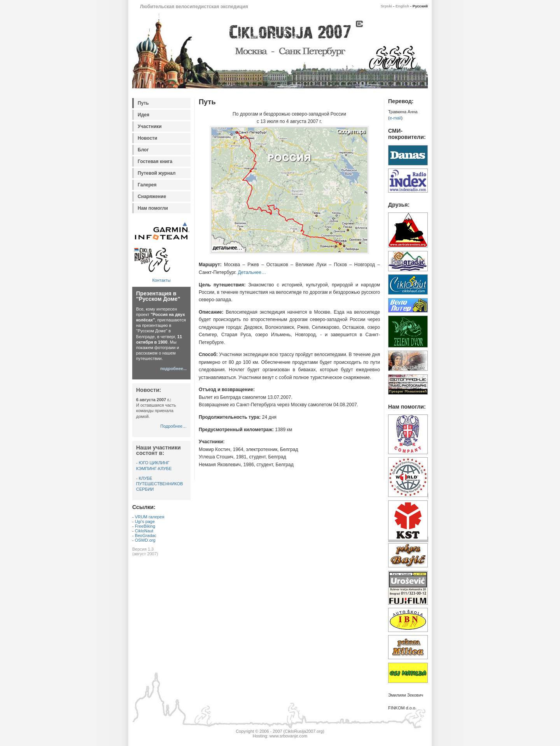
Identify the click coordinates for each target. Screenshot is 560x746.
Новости (147, 138)
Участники (150, 126)
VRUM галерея (150, 517)
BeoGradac (146, 535)
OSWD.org (145, 540)
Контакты (161, 280)
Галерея (147, 185)
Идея (143, 115)
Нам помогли (153, 208)
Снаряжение (152, 197)
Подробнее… (173, 426)
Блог (143, 150)
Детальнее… (252, 272)
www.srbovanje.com (288, 736)
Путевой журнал (157, 173)
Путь (143, 103)
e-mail (395, 118)
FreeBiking (145, 526)
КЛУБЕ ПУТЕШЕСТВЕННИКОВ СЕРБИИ (160, 484)
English (402, 6)
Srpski (387, 6)
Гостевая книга (155, 161)
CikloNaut (144, 531)
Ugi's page (145, 521)
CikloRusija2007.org (304, 731)
